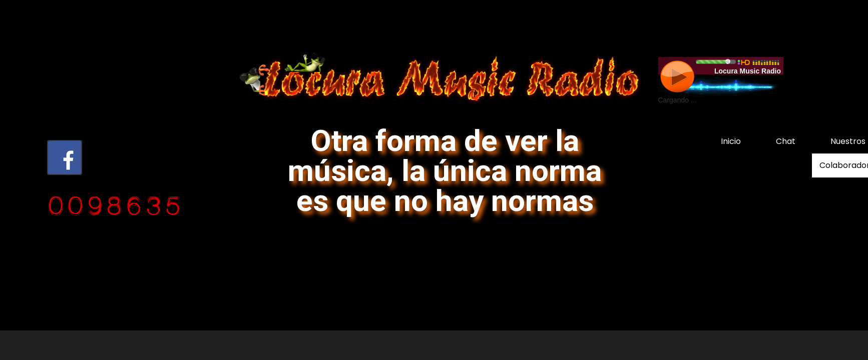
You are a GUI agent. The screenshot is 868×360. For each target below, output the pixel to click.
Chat (786, 141)
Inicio (731, 141)
